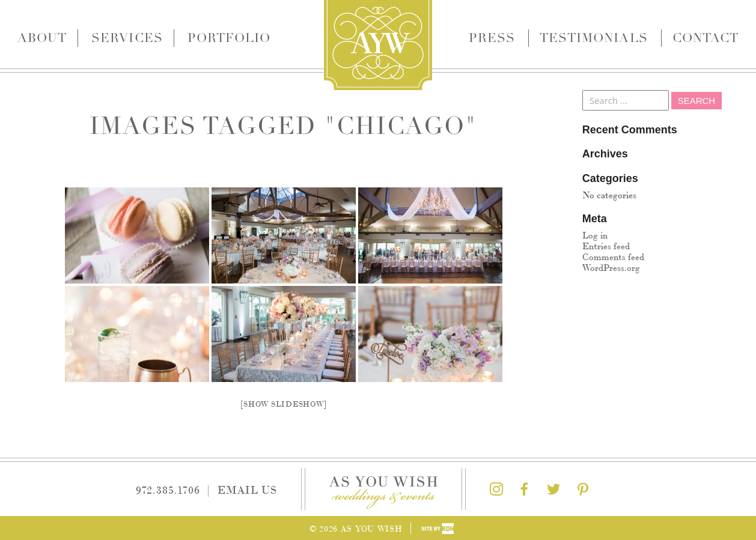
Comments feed (613, 256)
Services (127, 38)
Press (492, 38)
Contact (706, 38)
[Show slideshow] (283, 403)
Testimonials (594, 38)
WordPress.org (611, 267)
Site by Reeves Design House (437, 529)
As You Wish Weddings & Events (378, 45)
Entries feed (606, 245)
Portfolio (229, 38)
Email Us (247, 489)
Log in (595, 235)
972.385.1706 (168, 489)
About (42, 38)
